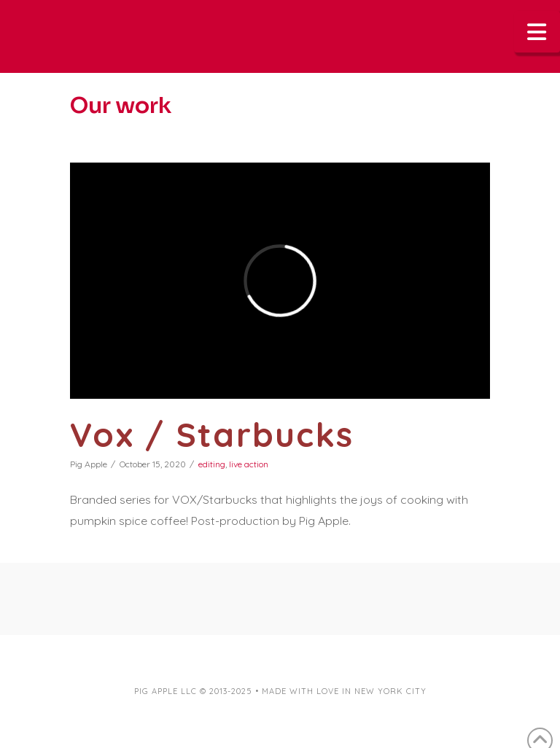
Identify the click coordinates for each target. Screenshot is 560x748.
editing (212, 464)
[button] (537, 32)
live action (249, 464)
